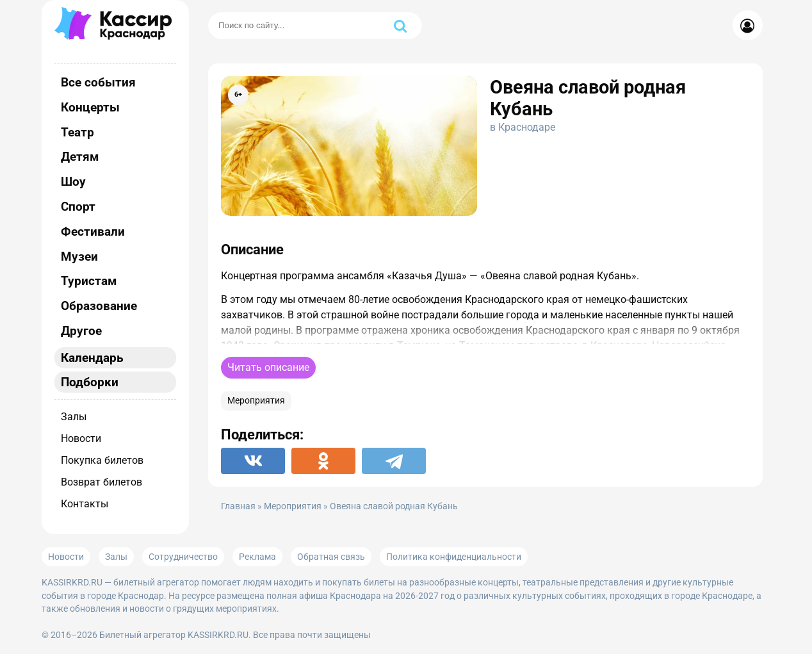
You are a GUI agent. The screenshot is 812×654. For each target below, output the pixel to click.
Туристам (89, 281)
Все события (98, 82)
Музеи (79, 257)
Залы (74, 417)
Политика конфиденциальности (454, 557)
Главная (238, 506)
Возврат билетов (101, 482)
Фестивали (93, 232)
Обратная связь (331, 557)
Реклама (257, 557)
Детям (80, 157)
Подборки (90, 382)
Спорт (78, 207)
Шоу (73, 182)
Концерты (90, 107)
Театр (77, 132)
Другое (81, 331)
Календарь (92, 358)
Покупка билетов (102, 460)
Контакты (85, 504)
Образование (99, 306)
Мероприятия (256, 401)
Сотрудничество (183, 557)
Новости (81, 438)
